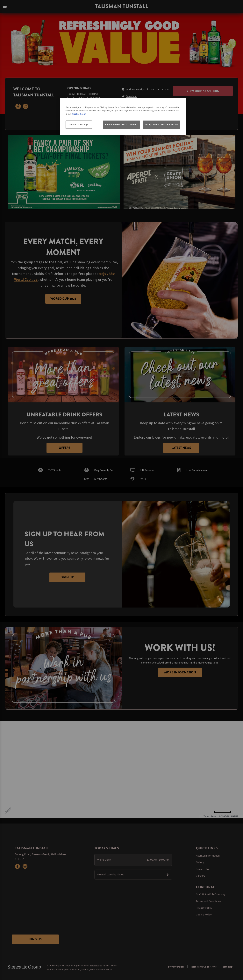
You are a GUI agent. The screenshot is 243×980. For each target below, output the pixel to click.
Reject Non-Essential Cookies (121, 124)
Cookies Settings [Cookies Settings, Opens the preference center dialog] (79, 124)
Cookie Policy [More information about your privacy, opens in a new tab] (79, 114)
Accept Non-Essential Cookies (162, 124)
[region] (123, 117)
